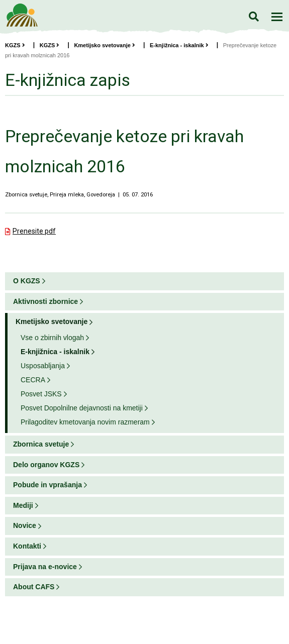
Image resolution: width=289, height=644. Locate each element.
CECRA (33, 380)
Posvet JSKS (41, 394)
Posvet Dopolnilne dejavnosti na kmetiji (82, 408)
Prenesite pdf (34, 231)
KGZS (15, 45)
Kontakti (27, 546)
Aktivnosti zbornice (45, 301)
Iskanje (254, 16)
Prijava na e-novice (45, 567)
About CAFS (34, 587)
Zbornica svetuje (41, 444)
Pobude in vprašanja (47, 485)
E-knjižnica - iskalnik (179, 45)
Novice (25, 525)
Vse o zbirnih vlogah (52, 338)
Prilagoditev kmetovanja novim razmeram (85, 422)
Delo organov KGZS (46, 465)
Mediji (23, 505)
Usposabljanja (43, 366)
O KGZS (27, 281)
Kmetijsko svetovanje (105, 45)
